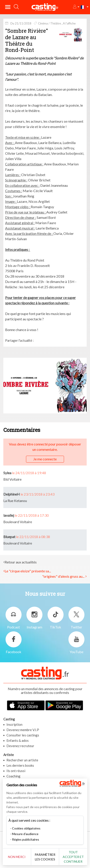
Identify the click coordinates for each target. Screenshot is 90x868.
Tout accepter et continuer (73, 857)
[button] (76, 7)
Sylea (7, 473)
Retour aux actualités (21, 562)
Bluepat (9, 537)
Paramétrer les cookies (45, 857)
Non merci (17, 857)
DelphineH (12, 494)
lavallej (9, 515)
